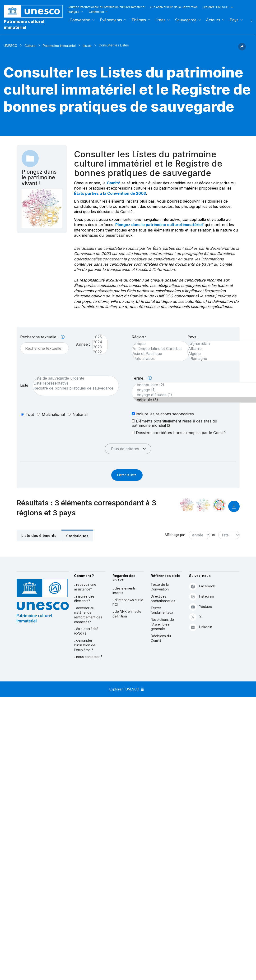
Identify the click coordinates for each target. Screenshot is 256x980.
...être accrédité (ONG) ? (86, 631)
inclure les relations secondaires (163, 414)
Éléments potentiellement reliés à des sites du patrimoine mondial (174, 423)
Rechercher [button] (250, 20)
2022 (98, 352)
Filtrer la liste (127, 475)
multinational (53, 414)
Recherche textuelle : (42, 337)
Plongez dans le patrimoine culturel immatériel (159, 225)
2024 (98, 342)
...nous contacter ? (88, 657)
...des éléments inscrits (124, 591)
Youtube (201, 607)
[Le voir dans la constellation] (187, 505)
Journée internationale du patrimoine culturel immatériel (106, 7)
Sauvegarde (186, 20)
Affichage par (175, 535)
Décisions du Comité (161, 638)
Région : (139, 337)
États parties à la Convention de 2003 (110, 193)
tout (30, 414)
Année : (83, 344)
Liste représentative (73, 383)
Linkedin (201, 627)
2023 (98, 347)
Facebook (202, 586)
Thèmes (139, 20)
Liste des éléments (39, 535)
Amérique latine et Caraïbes (159, 349)
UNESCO (10, 46)
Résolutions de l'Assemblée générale (162, 624)
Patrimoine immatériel (59, 46)
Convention (80, 20)
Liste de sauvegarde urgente (73, 378)
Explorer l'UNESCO (218, 7)
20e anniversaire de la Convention (174, 7)
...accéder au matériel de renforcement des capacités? (88, 615)
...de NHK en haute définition (127, 614)
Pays (234, 20)
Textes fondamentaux (162, 610)
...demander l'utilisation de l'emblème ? (85, 645)
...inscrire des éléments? (84, 599)
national (80, 414)
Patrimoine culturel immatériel (24, 24)
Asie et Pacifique (159, 354)
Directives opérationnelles (163, 599)
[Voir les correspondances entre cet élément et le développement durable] (219, 505)
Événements (111, 20)
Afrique (159, 344)
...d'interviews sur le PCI (128, 602)
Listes (160, 20)
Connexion (96, 12)
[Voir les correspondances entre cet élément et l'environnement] (203, 505)
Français (73, 12)
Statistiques (77, 536)
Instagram (202, 597)
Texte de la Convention (160, 587)
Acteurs (213, 20)
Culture (30, 46)
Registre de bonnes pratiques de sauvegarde (73, 388)
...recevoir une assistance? (85, 587)
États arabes (159, 359)
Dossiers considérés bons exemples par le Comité (179, 433)
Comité (114, 183)
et (214, 535)
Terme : (142, 378)
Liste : (25, 385)
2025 (98, 337)
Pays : (193, 337)
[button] (242, 49)
